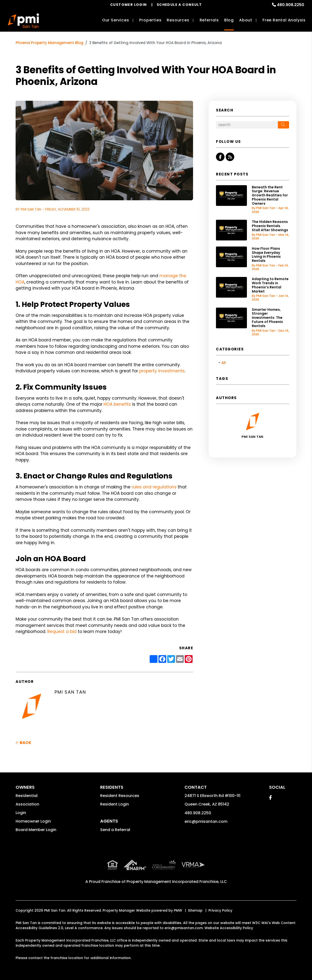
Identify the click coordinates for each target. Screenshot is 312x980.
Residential (27, 796)
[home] (23, 21)
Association (27, 804)
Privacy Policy (220, 910)
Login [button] (21, 813)
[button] (220, 157)
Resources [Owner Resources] (178, 20)
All (224, 363)
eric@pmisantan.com (206, 821)
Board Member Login (36, 830)
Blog (229, 20)
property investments (162, 371)
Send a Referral (115, 830)
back (23, 743)
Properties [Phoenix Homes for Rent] (150, 20)
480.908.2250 (291, 5)
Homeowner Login (33, 821)
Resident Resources (120, 796)
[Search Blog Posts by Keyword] (247, 125)
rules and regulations (154, 487)
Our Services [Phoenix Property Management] (116, 20)
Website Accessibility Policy (229, 928)
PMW (178, 910)
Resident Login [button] (115, 804)
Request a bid (62, 632)
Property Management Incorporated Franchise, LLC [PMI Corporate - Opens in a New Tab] (177, 882)
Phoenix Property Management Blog (49, 43)
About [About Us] (246, 20)
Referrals (209, 20)
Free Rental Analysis (284, 20)
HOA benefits (117, 404)
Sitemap (195, 910)
